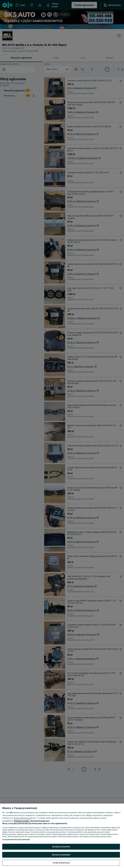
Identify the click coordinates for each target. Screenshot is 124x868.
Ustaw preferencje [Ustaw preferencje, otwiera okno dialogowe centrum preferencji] (61, 863)
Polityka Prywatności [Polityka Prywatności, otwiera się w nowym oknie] (40, 821)
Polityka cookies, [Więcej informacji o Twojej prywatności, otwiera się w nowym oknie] (22, 821)
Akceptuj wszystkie (61, 847)
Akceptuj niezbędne (61, 855)
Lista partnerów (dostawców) (16, 839)
